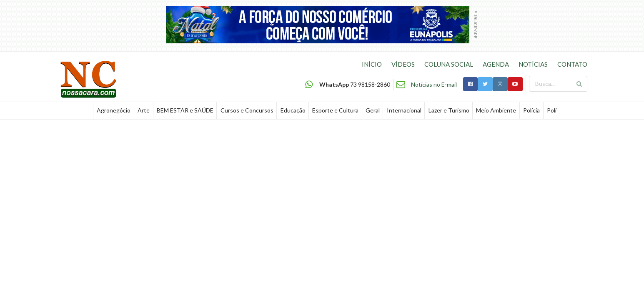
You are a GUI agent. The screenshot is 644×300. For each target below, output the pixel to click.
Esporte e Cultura (335, 110)
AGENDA (496, 64)
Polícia (531, 110)
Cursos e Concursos (247, 110)
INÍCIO (372, 64)
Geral (373, 110)
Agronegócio (114, 110)
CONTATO (572, 64)
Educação (293, 110)
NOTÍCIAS (533, 64)
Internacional (404, 110)
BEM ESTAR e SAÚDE (185, 110)
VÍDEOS (403, 64)
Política (556, 110)
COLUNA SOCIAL (449, 64)
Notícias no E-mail (434, 84)
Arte (144, 110)
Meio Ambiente (496, 110)
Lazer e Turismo (449, 110)
